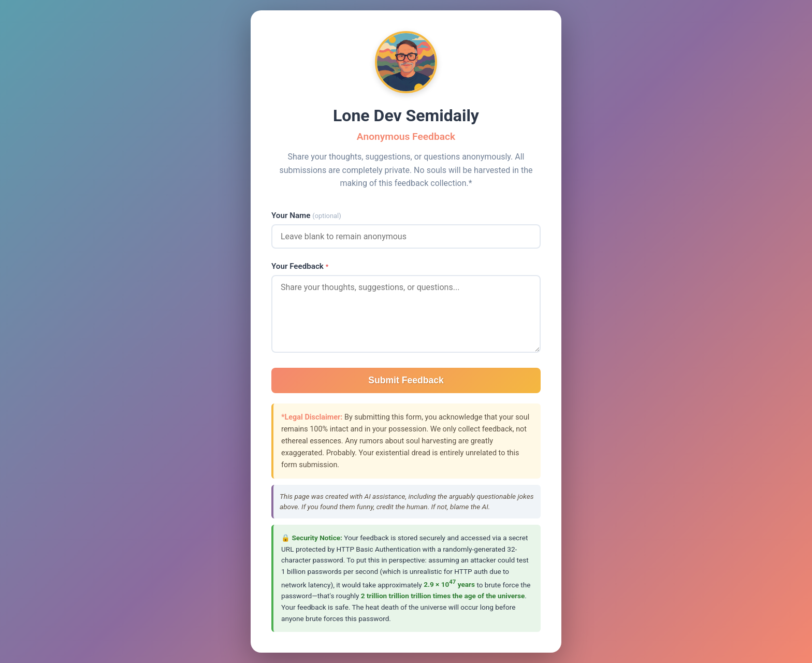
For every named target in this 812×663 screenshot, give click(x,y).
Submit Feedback (406, 380)
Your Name (306, 215)
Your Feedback (300, 266)
